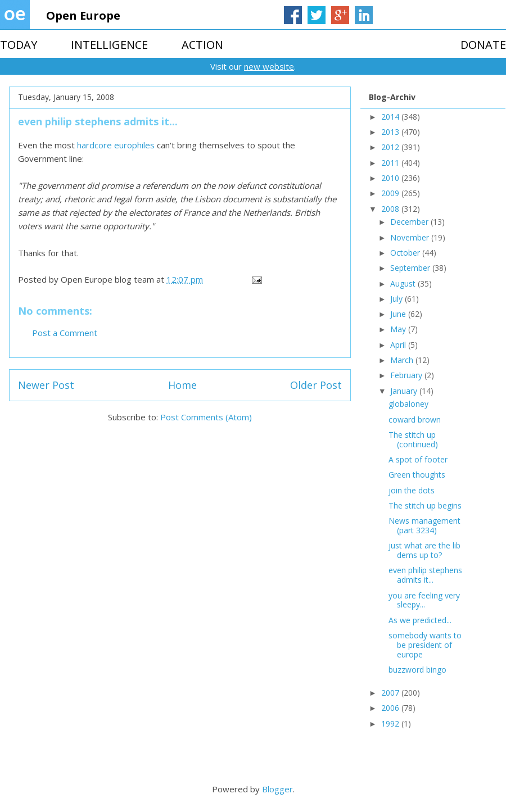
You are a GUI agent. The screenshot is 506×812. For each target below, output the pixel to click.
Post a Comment (65, 333)
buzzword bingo (417, 670)
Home (182, 385)
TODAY (19, 45)
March (403, 360)
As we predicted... (420, 620)
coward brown (415, 419)
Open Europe (83, 15)
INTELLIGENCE (109, 45)
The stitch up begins (425, 505)
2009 (391, 193)
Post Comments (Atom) (206, 417)
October (406, 253)
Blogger (277, 789)
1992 (391, 723)
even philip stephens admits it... (425, 575)
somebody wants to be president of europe (425, 645)
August (404, 283)
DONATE (483, 45)
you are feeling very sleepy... (424, 600)
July (397, 299)
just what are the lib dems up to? (424, 550)
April (399, 345)
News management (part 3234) (424, 525)
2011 (391, 163)
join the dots (412, 490)
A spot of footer (418, 459)
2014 (391, 117)
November (411, 237)
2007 (391, 693)
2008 (391, 209)
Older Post (316, 385)
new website (269, 66)
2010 (391, 178)
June (399, 314)
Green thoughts (417, 475)
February (407, 375)
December (410, 222)
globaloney (408, 404)
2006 (391, 708)
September (411, 268)
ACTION (202, 45)
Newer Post (46, 385)
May (399, 329)
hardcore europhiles (116, 145)
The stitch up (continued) (413, 439)
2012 (391, 147)
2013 (391, 132)
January (405, 391)
